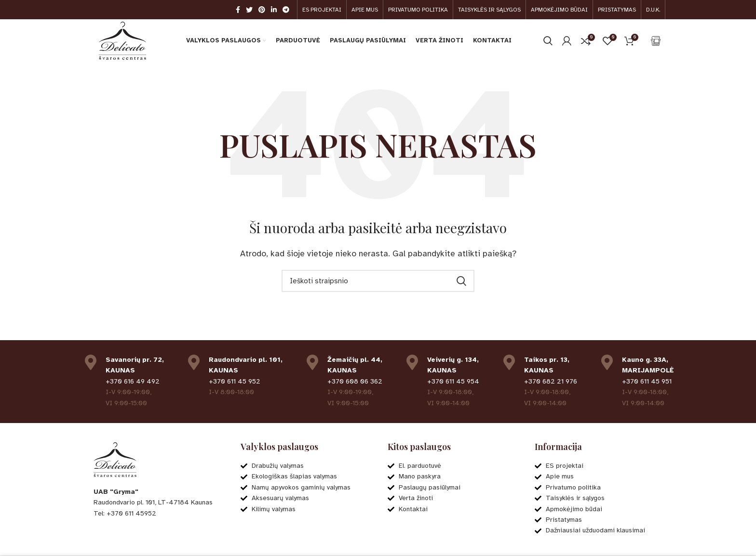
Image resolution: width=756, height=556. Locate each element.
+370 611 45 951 (647, 382)
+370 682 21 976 (551, 382)
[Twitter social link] (249, 10)
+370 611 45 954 (453, 382)
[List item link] (157, 514)
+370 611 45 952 (235, 382)
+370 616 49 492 (133, 382)
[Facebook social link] (238, 10)
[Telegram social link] (286, 10)
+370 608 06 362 (355, 382)
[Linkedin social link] (274, 10)
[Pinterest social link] (262, 10)
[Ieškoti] (548, 41)
